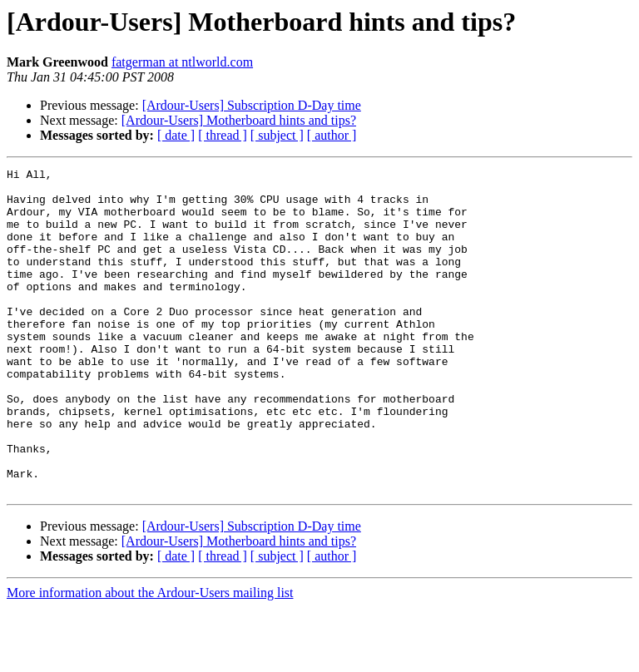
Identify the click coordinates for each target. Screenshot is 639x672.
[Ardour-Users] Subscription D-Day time (252, 105)
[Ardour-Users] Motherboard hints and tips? (239, 120)
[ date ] (176, 135)
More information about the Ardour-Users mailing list (150, 657)
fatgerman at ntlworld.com (182, 62)
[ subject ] (277, 135)
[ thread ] (223, 135)
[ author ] (332, 135)
